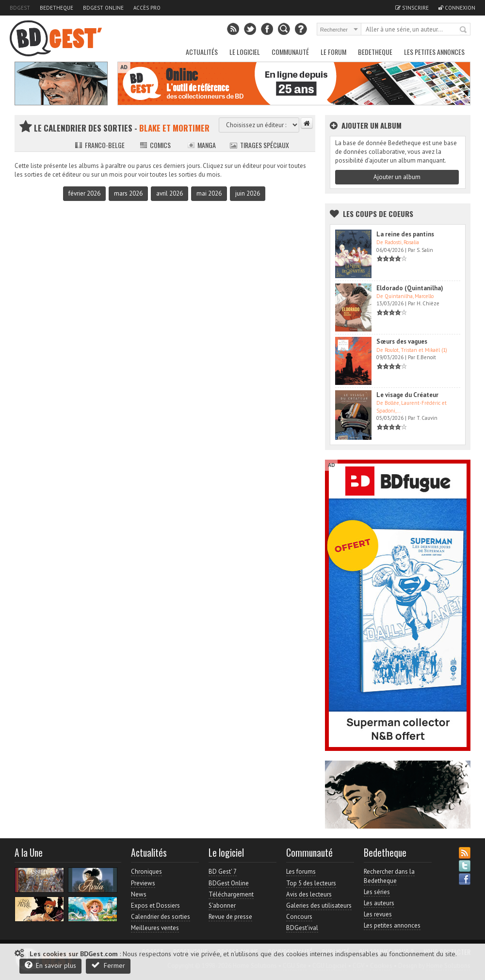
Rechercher (464, 30)
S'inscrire (412, 8)
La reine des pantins (405, 234)
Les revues (378, 914)
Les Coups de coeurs (378, 214)
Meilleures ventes (155, 928)
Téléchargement (231, 894)
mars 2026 (128, 193)
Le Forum (333, 52)
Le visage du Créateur (407, 395)
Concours (299, 917)
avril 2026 (170, 193)
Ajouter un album (397, 177)
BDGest (20, 8)
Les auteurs (379, 903)
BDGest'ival (302, 928)
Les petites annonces (434, 52)
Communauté (290, 52)
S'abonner (222, 905)
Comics (155, 145)
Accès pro (147, 8)
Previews (143, 883)
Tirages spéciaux (259, 145)
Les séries (377, 892)
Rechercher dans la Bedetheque (389, 876)
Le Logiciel (245, 52)
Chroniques (146, 872)
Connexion (457, 8)
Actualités (202, 52)
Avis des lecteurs (309, 894)
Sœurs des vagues (402, 341)
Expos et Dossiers (155, 905)
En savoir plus (50, 965)
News (139, 894)
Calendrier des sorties (161, 917)
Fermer (108, 965)
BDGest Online (103, 8)
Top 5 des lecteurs (311, 883)
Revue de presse (230, 917)
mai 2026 (209, 193)
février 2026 (84, 193)
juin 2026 (248, 193)
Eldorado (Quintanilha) (410, 288)
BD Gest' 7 (223, 872)
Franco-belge (100, 145)
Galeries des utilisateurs (319, 905)
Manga (202, 145)
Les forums (301, 872)
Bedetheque (57, 8)
